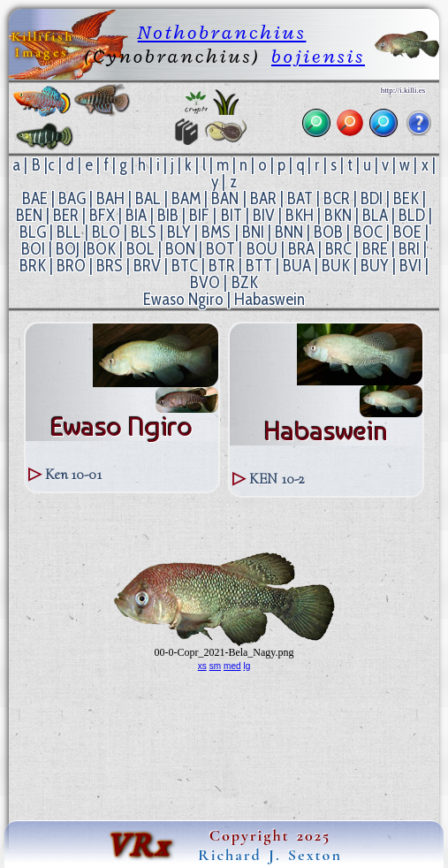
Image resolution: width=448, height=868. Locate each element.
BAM (186, 198)
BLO (106, 232)
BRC (338, 249)
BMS (216, 232)
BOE (407, 232)
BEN (29, 215)
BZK (245, 282)
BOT (220, 249)
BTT (259, 266)
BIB (168, 215)
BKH (300, 215)
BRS (110, 266)
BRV (147, 266)
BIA (136, 215)
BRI (409, 249)
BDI (372, 198)
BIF (199, 215)
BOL (140, 249)
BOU (262, 249)
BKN (338, 215)
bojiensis (318, 56)
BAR (263, 198)
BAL (148, 198)
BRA (301, 249)
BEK (406, 198)
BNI (253, 232)
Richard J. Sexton (270, 855)
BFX (102, 215)
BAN (225, 198)
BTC (185, 266)
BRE (375, 249)
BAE (35, 198)
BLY (179, 232)
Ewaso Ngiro (183, 299)
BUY (375, 266)
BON (180, 249)
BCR (337, 198)
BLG (33, 232)
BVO (205, 282)
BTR (222, 266)
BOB (328, 232)
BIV (264, 215)
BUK (336, 266)
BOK (101, 249)
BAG (72, 198)
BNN (289, 232)
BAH (110, 198)
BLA (375, 215)
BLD (412, 215)
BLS (144, 232)
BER (66, 215)
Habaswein (270, 299)
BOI (33, 249)
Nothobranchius (222, 32)
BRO (71, 266)
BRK (33, 266)
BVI (410, 266)
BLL (69, 232)
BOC (368, 232)
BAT (300, 198)
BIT (232, 215)
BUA (297, 266)
